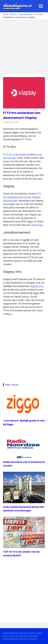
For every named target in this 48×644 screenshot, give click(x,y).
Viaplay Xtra (37, 286)
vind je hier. (37, 225)
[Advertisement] (24, 47)
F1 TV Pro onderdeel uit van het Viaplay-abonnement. (22, 197)
